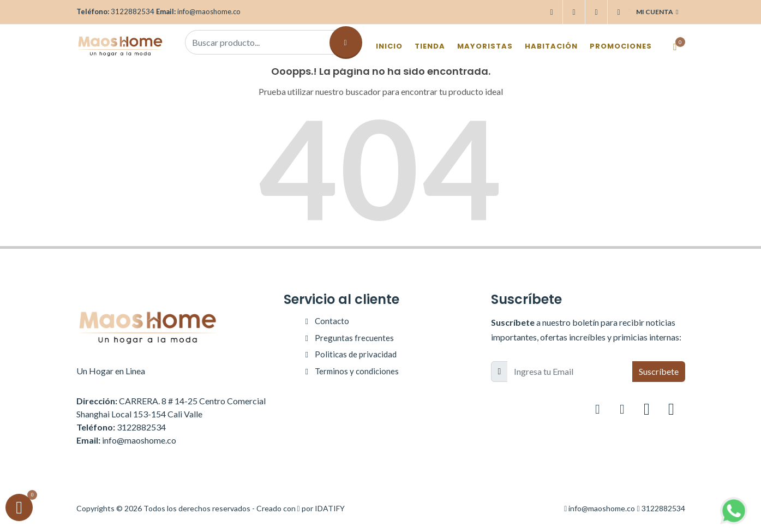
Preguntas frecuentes (354, 338)
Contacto (332, 321)
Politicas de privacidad (356, 354)
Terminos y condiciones (357, 371)
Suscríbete (659, 371)
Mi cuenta (657, 12)
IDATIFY (330, 508)
